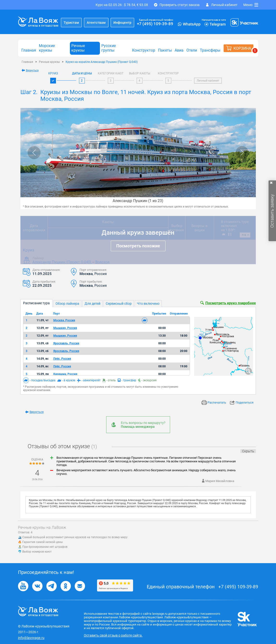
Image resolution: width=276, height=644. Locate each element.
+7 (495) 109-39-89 (155, 24)
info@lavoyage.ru (31, 638)
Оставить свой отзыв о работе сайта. (113, 635)
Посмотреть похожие (138, 246)
